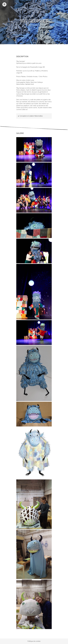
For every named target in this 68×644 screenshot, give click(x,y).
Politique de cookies (34, 641)
